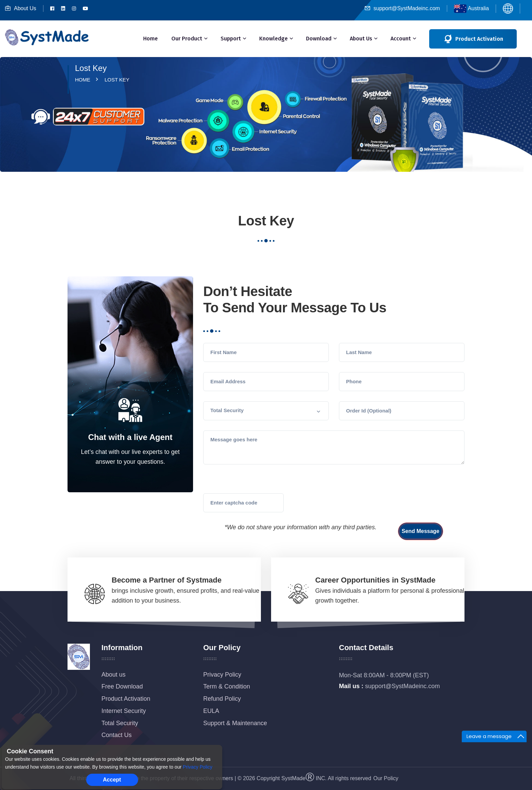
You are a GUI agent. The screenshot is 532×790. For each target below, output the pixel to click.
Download (319, 39)
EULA (211, 711)
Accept (112, 780)
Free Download (122, 686)
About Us (21, 8)
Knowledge (273, 39)
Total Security (120, 723)
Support (231, 39)
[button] (266, 411)
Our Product (187, 39)
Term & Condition (227, 686)
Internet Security (124, 711)
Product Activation (126, 699)
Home (150, 39)
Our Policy (386, 778)
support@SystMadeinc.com (402, 8)
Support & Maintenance (235, 723)
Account (401, 39)
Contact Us (117, 735)
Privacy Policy (222, 675)
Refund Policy (222, 699)
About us (113, 675)
